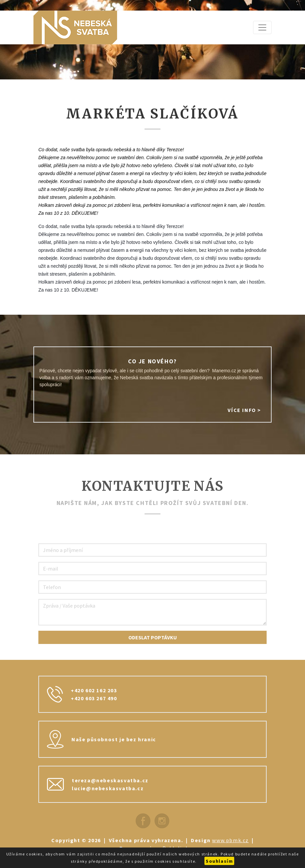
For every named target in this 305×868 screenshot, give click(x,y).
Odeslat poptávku (153, 637)
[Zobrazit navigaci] (262, 27)
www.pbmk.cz (230, 840)
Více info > (244, 410)
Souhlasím (219, 861)
